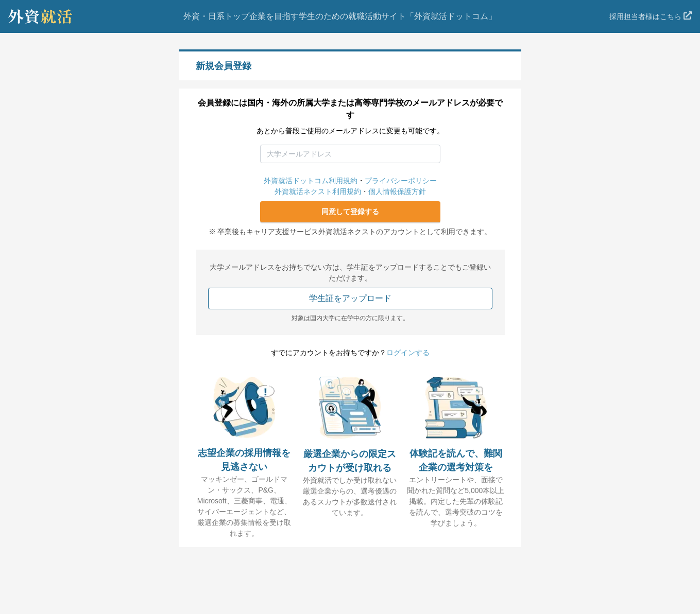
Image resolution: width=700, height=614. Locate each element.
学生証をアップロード (350, 298)
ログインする (408, 353)
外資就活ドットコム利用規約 (311, 181)
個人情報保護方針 (397, 191)
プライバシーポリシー (401, 181)
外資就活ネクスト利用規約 (318, 191)
